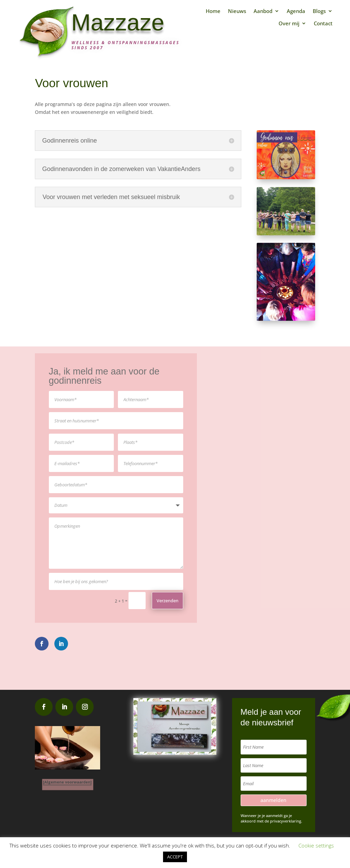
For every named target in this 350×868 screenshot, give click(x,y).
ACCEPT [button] (175, 857)
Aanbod (263, 11)
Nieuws (237, 11)
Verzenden (167, 601)
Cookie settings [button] (316, 845)
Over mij (289, 23)
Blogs (319, 11)
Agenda (296, 11)
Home (213, 11)
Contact (323, 23)
